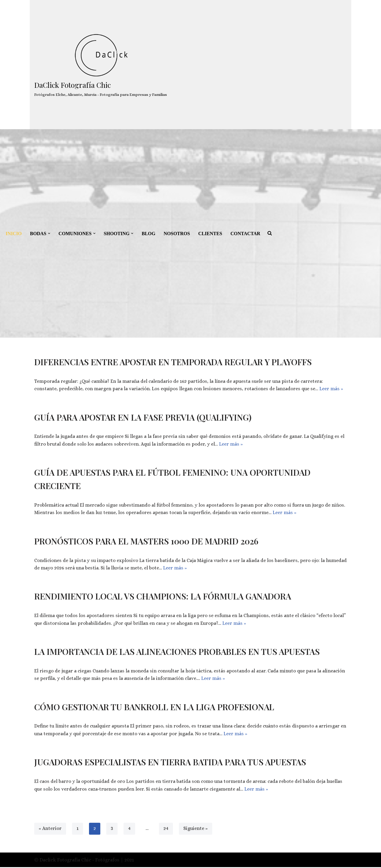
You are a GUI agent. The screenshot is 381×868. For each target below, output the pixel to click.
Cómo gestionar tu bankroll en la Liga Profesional (154, 707)
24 (166, 829)
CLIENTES (211, 234)
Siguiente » (196, 829)
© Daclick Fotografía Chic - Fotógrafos (77, 861)
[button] (49, 233)
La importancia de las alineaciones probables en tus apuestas (177, 652)
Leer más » (331, 389)
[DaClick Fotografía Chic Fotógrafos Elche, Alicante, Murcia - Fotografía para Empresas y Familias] (101, 65)
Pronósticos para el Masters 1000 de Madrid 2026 (146, 541)
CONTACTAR (247, 234)
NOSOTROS (178, 234)
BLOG (149, 234)
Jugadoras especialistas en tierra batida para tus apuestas (170, 763)
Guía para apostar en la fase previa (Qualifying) (143, 417)
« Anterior (50, 829)
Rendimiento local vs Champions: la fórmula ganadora (163, 597)
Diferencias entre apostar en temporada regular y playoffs (173, 362)
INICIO (14, 234)
